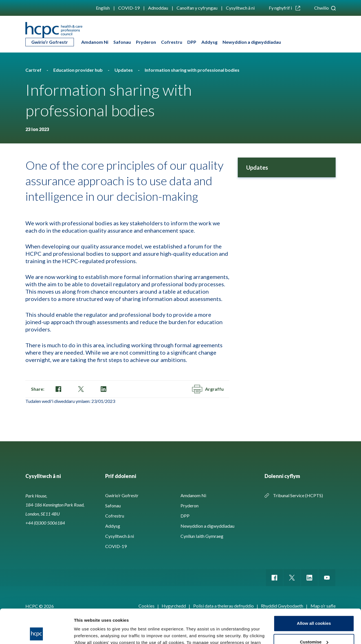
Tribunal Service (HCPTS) (298, 495)
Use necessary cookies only (314, 628)
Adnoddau (158, 8)
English (103, 8)
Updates (257, 167)
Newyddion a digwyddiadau (252, 42)
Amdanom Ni (95, 42)
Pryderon (146, 42)
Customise (314, 610)
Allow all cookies (314, 591)
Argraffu (208, 389)
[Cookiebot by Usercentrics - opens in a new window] (37, 633)
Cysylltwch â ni (240, 8)
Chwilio (325, 8)
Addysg (209, 42)
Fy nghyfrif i (284, 8)
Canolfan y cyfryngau (197, 8)
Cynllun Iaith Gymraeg (202, 536)
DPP (192, 42)
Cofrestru (172, 42)
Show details (87, 633)
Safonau (122, 42)
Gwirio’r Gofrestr (50, 42)
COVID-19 (129, 8)
